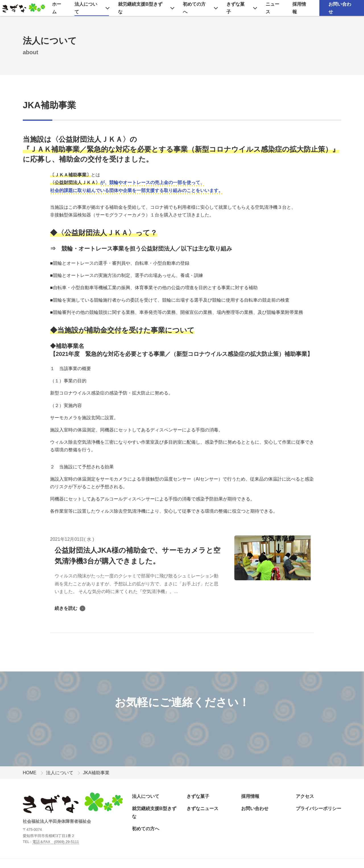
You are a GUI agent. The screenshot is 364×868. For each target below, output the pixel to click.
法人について (86, 8)
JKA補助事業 (49, 105)
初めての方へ (194, 8)
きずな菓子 (235, 8)
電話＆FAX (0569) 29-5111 (56, 842)
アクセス (305, 796)
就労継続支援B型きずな (140, 8)
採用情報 (299, 8)
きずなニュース (202, 808)
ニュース (272, 8)
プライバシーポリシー (318, 808)
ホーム (57, 8)
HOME (30, 773)
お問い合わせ (340, 8)
